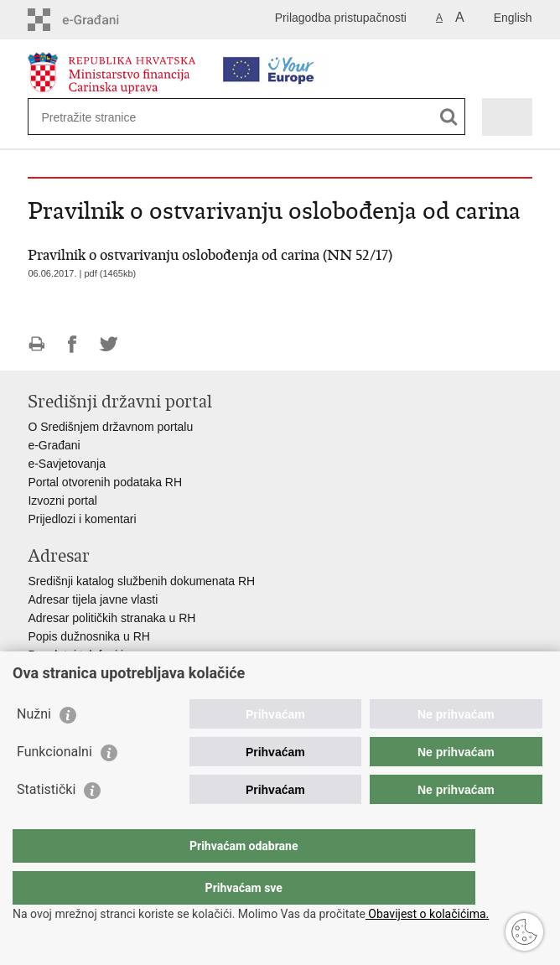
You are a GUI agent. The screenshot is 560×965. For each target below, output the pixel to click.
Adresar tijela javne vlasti (93, 599)
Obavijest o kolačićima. (427, 914)
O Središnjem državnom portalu (110, 427)
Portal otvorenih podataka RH (105, 482)
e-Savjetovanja (67, 464)
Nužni (34, 747)
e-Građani (54, 445)
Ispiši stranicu (36, 344)
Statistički (46, 823)
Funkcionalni (54, 785)
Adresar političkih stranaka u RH (111, 618)
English (513, 18)
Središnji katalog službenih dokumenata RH (141, 581)
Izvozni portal (62, 501)
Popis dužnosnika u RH (89, 636)
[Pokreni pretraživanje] (449, 117)
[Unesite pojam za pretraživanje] (102, 117)
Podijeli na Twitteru (109, 344)
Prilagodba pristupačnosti (341, 18)
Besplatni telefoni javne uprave (108, 655)
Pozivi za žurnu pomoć (87, 673)
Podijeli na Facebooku (73, 344)
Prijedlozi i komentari (82, 519)
